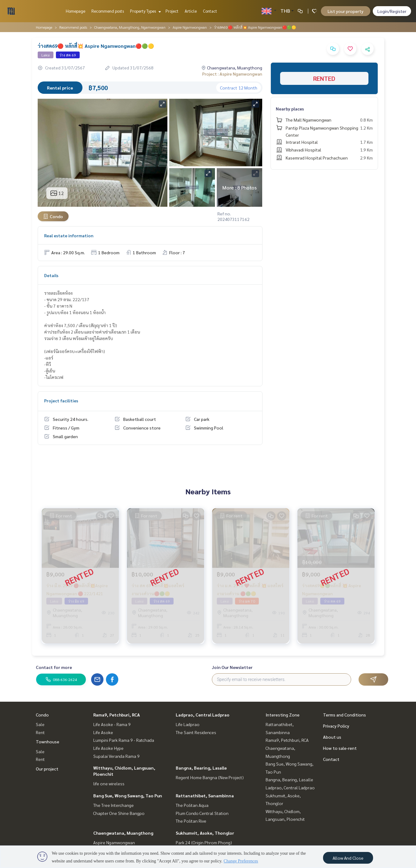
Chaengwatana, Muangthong (123, 833)
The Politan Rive (191, 821)
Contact (210, 11)
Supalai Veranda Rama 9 (116, 756)
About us (332, 737)
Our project (47, 769)
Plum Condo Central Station (202, 813)
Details (51, 275)
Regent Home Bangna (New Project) (210, 777)
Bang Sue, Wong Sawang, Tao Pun (128, 795)
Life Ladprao (188, 724)
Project (172, 11)
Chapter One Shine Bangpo (119, 813)
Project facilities (61, 401)
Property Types (145, 11)
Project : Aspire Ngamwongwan (232, 74)
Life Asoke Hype (108, 748)
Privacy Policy (336, 726)
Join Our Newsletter (232, 667)
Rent (40, 732)
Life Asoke (103, 732)
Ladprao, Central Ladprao (203, 715)
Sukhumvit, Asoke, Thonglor (205, 833)
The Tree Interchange (113, 805)
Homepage (76, 11)
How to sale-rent (340, 748)
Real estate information (69, 235)
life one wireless (109, 783)
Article (191, 11)
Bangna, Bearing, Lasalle (201, 768)
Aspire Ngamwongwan (190, 27)
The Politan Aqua (192, 805)
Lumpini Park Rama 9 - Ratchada (124, 740)
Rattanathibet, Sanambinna (205, 795)
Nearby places (290, 109)
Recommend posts (108, 11)
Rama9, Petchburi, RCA (117, 715)
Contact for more (54, 667)
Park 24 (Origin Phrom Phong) (204, 842)
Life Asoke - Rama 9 (112, 724)
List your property (346, 11)
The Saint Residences (196, 732)
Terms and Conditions (345, 715)
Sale (40, 724)
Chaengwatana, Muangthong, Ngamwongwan (130, 27)
